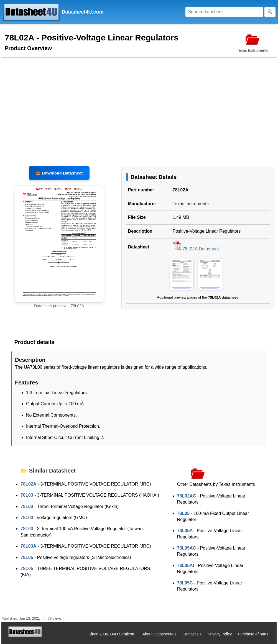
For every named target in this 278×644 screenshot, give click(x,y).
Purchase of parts (253, 634)
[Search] (224, 12)
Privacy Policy (220, 634)
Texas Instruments (191, 204)
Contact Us (192, 634)
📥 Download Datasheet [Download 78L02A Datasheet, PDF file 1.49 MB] (59, 173)
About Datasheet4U (159, 634)
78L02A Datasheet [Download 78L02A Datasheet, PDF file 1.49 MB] (196, 249)
